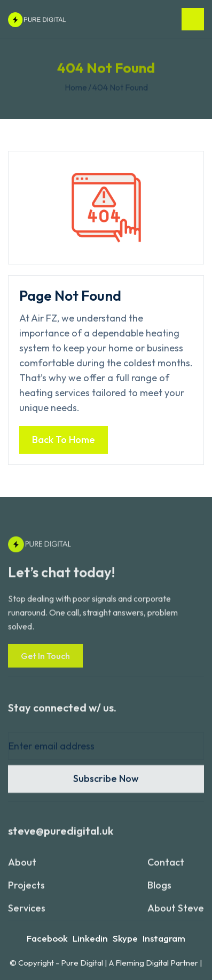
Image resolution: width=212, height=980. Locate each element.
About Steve (176, 913)
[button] (193, 19)
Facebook (47, 938)
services (27, 913)
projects (26, 890)
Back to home (64, 440)
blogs (159, 890)
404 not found (120, 87)
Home (76, 87)
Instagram (164, 938)
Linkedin (90, 938)
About (22, 867)
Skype (125, 938)
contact (166, 867)
